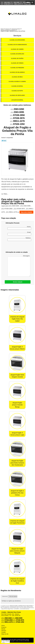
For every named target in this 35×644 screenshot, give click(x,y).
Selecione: (5, 596)
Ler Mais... (5, 194)
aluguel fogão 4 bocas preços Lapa (17, 434)
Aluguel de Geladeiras (17, 72)
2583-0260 (7, 2)
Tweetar (4, 141)
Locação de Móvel (17, 100)
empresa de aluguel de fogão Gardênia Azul (17, 581)
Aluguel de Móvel (17, 86)
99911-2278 (17, 4)
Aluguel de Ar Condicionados (17, 45)
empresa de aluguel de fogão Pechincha (17, 522)
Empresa (4, 627)
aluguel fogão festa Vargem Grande (17, 376)
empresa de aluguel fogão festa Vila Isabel (17, 319)
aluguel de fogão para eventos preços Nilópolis (17, 551)
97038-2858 (26, 2)
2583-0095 (16, 2)
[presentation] (18, 246)
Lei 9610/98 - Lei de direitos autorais (21, 609)
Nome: (19, 228)
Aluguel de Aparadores (17, 40)
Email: (19, 233)
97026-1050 (27, 4)
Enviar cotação (18, 282)
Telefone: (19, 239)
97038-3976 (7, 4)
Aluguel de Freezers (17, 68)
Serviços (17, 36)
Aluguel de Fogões (17, 58)
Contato (4, 632)
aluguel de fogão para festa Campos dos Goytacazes (17, 463)
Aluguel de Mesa (17, 77)
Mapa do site (5, 634)
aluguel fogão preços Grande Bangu (17, 405)
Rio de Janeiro (13, 596)
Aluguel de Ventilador (17, 95)
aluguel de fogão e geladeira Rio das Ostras (17, 493)
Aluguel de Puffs (17, 91)
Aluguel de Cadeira (17, 49)
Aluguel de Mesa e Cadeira (17, 82)
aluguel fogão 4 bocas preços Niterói (17, 348)
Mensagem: (19, 266)
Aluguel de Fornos (17, 63)
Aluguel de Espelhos (17, 54)
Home (3, 625)
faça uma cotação (27, 212)
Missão (3, 629)
